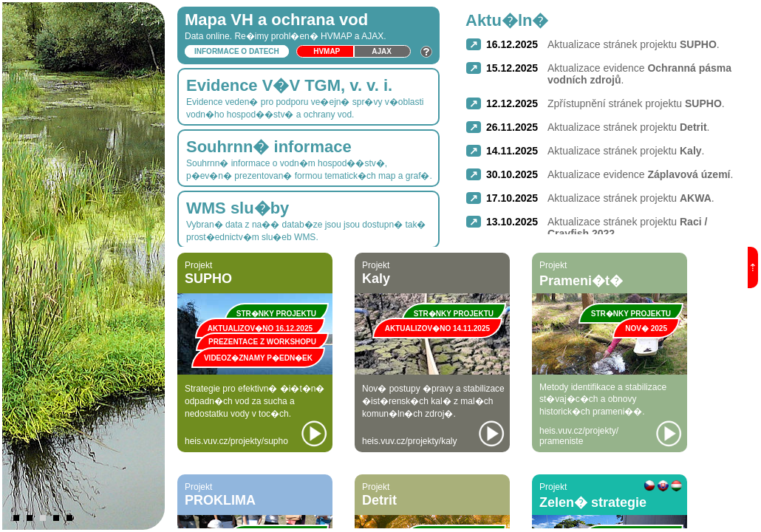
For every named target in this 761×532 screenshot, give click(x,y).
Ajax (382, 51)
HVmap (327, 51)
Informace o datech (237, 51)
